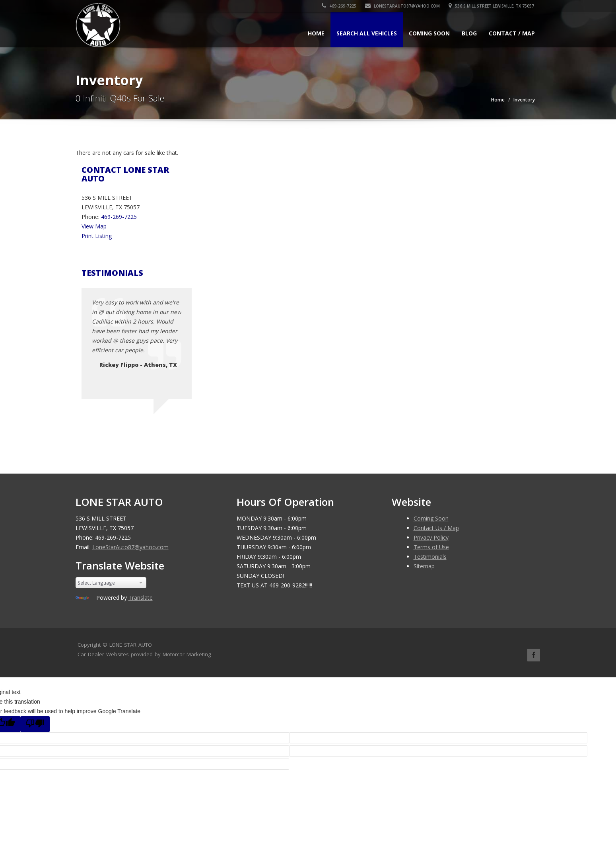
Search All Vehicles (367, 33)
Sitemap (424, 566)
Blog (469, 33)
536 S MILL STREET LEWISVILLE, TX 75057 (492, 6)
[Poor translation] (35, 724)
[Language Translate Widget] (111, 583)
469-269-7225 (340, 6)
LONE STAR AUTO (131, 645)
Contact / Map (512, 33)
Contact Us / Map (436, 528)
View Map (94, 226)
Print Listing (97, 236)
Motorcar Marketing (187, 654)
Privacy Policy (431, 537)
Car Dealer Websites (103, 654)
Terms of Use (431, 547)
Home (316, 33)
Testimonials (430, 557)
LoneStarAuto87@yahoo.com (403, 6)
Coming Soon (429, 33)
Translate (141, 598)
